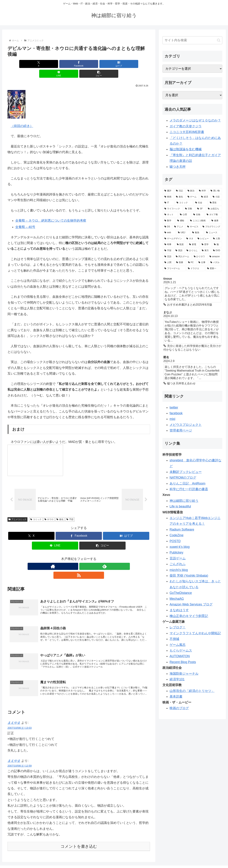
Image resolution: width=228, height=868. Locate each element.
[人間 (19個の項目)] (168, 263)
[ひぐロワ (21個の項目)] (200, 257)
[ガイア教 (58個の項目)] (213, 215)
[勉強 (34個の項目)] (197, 233)
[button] (127, 64)
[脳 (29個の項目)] (217, 245)
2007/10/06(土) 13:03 (20, 714)
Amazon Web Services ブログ (191, 604)
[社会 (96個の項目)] (200, 203)
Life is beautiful (180, 506)
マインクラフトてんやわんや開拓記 (195, 633)
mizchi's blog (179, 570)
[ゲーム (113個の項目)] (192, 197)
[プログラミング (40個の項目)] (211, 227)
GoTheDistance (181, 593)
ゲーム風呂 (178, 645)
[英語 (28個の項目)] (179, 251)
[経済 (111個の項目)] (205, 197)
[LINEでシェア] (103, 64)
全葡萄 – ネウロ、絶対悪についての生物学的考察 (51, 211)
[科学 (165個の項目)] (203, 191)
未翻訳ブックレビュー (186, 472)
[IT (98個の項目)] (169, 203)
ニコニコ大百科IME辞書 (187, 132)
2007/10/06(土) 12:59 (20, 752)
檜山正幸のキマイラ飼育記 (189, 616)
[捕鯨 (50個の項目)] (182, 221)
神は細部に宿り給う (184, 501)
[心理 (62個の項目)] (185, 215)
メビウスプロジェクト (186, 425)
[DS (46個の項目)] (167, 227)
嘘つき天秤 (178, 167)
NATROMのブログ (183, 478)
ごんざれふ (178, 564)
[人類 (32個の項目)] (217, 239)
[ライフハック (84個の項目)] (173, 209)
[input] (192, 40)
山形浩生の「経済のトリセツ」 (192, 691)
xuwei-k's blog (180, 547)
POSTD (175, 541)
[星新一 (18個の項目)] (214, 269)
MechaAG (177, 599)
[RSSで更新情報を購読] (87, 557)
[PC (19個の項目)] (191, 263)
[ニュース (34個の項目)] (213, 233)
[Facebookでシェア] (55, 64)
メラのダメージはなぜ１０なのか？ (195, 120)
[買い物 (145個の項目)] (215, 191)
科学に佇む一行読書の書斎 (189, 489)
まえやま (14, 709)
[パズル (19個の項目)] (215, 263)
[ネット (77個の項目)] (170, 215)
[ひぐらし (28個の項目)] (192, 251)
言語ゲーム (178, 558)
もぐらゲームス (181, 650)
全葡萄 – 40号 (25, 217)
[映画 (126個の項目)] (168, 197)
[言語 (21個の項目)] (168, 257)
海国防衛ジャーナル (184, 674)
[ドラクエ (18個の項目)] (196, 269)
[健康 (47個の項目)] (216, 221)
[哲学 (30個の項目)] (206, 245)
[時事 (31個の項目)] (169, 245)
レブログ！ (178, 627)
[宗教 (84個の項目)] (189, 209)
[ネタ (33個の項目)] (190, 239)
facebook (176, 413)
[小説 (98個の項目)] (217, 197)
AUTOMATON (180, 656)
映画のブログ (179, 708)
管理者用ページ (181, 430)
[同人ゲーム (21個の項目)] (183, 257)
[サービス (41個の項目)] (193, 227)
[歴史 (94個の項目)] (215, 203)
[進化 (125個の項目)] (180, 197)
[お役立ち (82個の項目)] (214, 209)
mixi (172, 419)
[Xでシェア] (31, 64)
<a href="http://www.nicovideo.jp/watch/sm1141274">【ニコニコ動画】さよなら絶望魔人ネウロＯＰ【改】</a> (35, 451)
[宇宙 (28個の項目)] (168, 251)
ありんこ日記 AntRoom (187, 483)
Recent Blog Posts (183, 662)
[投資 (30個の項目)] (181, 245)
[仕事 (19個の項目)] (202, 263)
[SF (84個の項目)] (201, 209)
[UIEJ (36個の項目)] (183, 233)
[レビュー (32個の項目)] (203, 239)
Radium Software (182, 530)
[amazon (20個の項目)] (215, 257)
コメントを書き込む (79, 833)
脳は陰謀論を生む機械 (186, 149)
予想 (70, 510)
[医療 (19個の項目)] (180, 263)
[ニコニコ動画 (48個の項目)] (199, 221)
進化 (60, 510)
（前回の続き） (22, 116)
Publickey (176, 552)
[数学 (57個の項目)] (169, 221)
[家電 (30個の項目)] (193, 245)
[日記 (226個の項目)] (180, 191)
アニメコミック (17, 510)
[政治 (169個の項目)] (191, 191)
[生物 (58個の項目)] (198, 215)
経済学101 (177, 679)
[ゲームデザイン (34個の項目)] (173, 239)
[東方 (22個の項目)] (205, 251)
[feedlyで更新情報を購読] (79, 557)
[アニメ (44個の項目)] (179, 227)
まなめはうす (179, 610)
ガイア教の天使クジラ (186, 126)
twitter (174, 407)
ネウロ (49, 510)
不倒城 (174, 639)
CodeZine (177, 535)
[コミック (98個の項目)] (184, 203)
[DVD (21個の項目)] (217, 251)
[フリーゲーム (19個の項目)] (174, 269)
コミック (36, 510)
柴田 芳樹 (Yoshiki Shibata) (189, 576)
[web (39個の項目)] (169, 233)
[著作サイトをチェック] (71, 557)
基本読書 (176, 697)
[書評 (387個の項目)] (168, 191)
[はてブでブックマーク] (79, 64)
